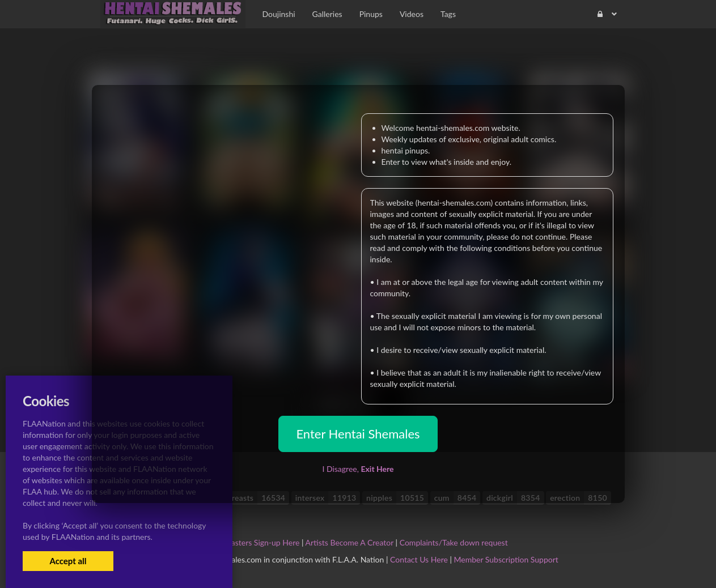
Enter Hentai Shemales (358, 434)
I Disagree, (358, 469)
